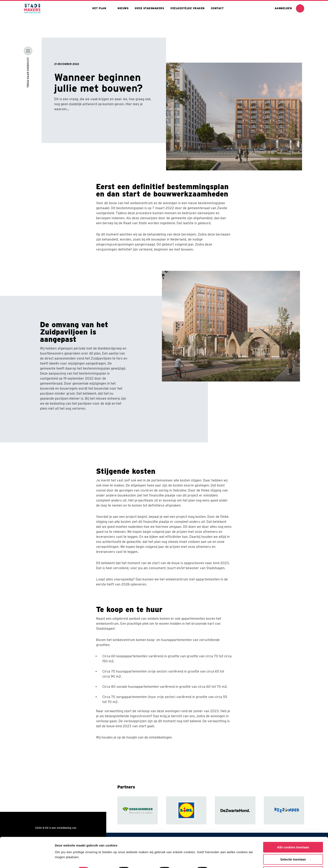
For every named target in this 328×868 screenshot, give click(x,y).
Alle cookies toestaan (293, 833)
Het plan (99, 8)
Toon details (225, 857)
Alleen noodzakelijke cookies (293, 858)
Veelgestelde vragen (187, 8)
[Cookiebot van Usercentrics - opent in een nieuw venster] (27, 860)
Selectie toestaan (293, 846)
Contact (217, 8)
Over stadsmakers (149, 8)
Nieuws (123, 8)
